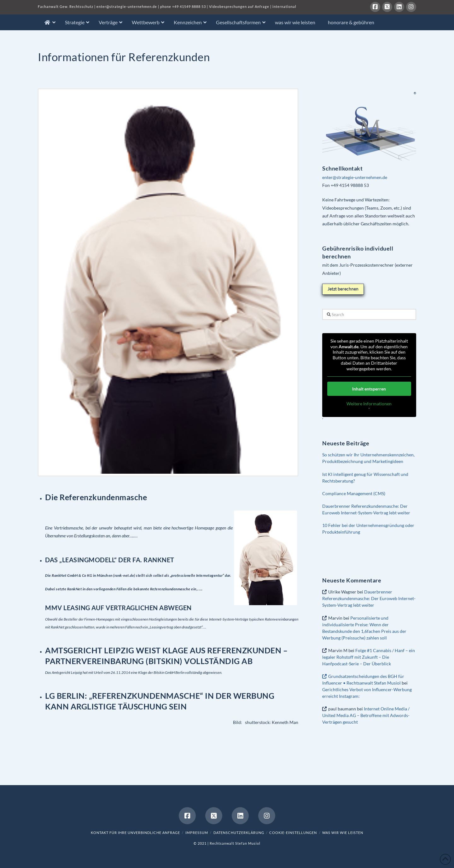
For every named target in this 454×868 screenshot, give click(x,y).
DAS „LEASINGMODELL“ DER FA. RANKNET (110, 560)
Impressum (197, 833)
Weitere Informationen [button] (369, 404)
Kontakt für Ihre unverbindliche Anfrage (135, 833)
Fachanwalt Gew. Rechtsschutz (66, 6)
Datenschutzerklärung (239, 833)
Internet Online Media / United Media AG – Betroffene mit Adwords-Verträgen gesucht (366, 715)
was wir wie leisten (343, 833)
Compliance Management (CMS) (354, 493)
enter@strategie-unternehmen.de (127, 6)
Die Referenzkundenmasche (96, 497)
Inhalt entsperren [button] (369, 389)
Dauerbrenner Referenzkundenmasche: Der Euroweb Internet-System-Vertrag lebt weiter (369, 598)
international (284, 6)
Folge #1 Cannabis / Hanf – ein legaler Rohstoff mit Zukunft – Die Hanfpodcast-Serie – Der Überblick (368, 657)
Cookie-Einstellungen (293, 833)
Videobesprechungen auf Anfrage (239, 6)
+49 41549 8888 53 (189, 6)
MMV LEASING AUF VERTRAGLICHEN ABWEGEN (118, 608)
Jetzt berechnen (343, 289)
